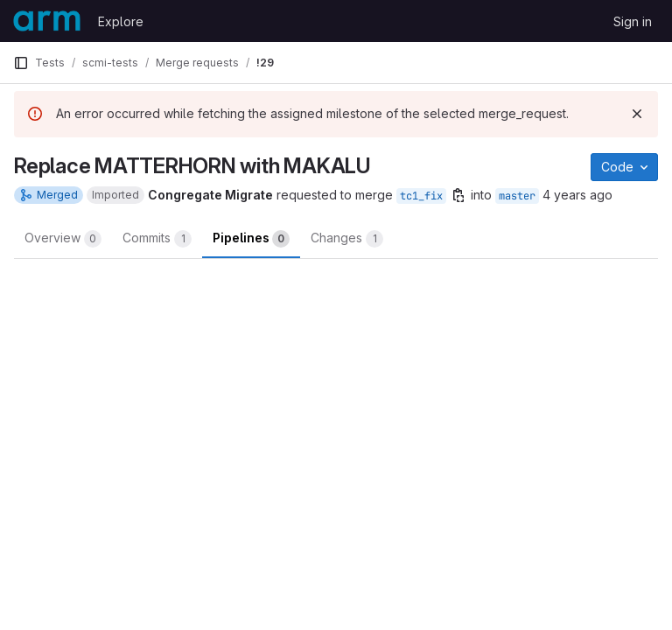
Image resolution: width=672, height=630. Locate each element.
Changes (347, 239)
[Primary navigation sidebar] (21, 63)
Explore (121, 21)
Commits (157, 239)
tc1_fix (421, 196)
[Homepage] (47, 21)
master (517, 196)
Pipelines (251, 239)
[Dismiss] (637, 114)
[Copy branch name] (458, 195)
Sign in (633, 21)
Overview (63, 239)
